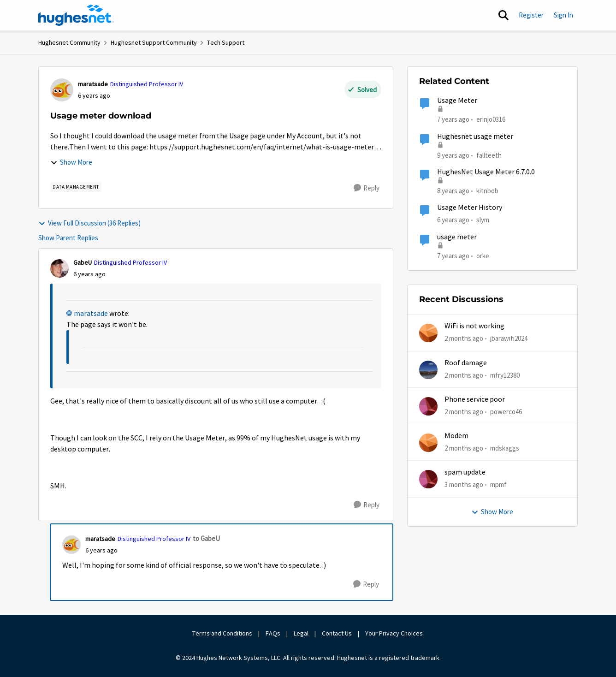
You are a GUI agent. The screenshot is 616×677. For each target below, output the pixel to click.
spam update (465, 472)
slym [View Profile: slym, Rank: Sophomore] (483, 220)
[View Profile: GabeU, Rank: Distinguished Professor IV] (59, 268)
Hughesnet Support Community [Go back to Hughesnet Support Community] (154, 42)
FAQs (273, 633)
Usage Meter (457, 101)
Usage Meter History (470, 208)
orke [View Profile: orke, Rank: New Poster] (483, 255)
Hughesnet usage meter (475, 137)
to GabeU (206, 538)
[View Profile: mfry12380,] (428, 370)
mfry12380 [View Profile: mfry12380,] (505, 375)
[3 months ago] (464, 485)
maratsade (91, 314)
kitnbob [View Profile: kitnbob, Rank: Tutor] (487, 191)
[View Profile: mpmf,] (428, 479)
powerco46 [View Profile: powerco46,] (506, 412)
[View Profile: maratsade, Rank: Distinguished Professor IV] (62, 90)
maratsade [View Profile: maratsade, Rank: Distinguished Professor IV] (93, 84)
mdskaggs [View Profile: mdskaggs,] (505, 448)
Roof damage (466, 363)
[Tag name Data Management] (76, 187)
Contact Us (337, 633)
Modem (456, 436)
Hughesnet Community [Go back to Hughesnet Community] (69, 42)
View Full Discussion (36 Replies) (89, 223)
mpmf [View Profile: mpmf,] (498, 484)
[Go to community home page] (76, 15)
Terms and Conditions (222, 633)
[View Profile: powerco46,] (428, 406)
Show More (71, 162)
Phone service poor (475, 399)
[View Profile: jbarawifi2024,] (428, 333)
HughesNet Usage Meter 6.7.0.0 (486, 172)
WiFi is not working (474, 326)
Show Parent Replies (68, 238)
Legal (301, 633)
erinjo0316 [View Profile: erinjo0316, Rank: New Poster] (491, 119)
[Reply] (367, 188)
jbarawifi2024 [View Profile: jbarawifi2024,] (509, 338)
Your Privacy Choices (395, 633)
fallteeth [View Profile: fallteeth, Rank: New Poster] (489, 155)
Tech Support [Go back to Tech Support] (226, 42)
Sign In (563, 15)
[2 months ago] (464, 339)
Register (531, 15)
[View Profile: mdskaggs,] (428, 443)
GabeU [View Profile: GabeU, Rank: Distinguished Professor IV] (83, 262)
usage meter (457, 237)
